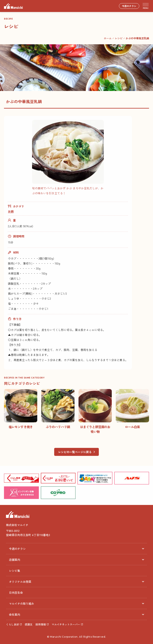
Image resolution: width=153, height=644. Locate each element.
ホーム (108, 38)
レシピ (119, 38)
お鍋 (11, 211)
